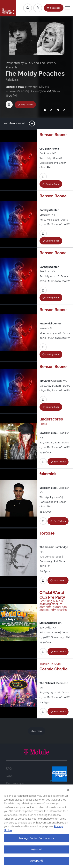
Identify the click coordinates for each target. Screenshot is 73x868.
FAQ (9, 769)
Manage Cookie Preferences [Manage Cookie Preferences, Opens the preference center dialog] (36, 838)
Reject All (36, 849)
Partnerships (15, 783)
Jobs (9, 776)
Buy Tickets (23, 104)
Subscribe (55, 8)
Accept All (36, 861)
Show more (37, 731)
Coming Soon (52, 184)
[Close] (68, 790)
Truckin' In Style (50, 664)
